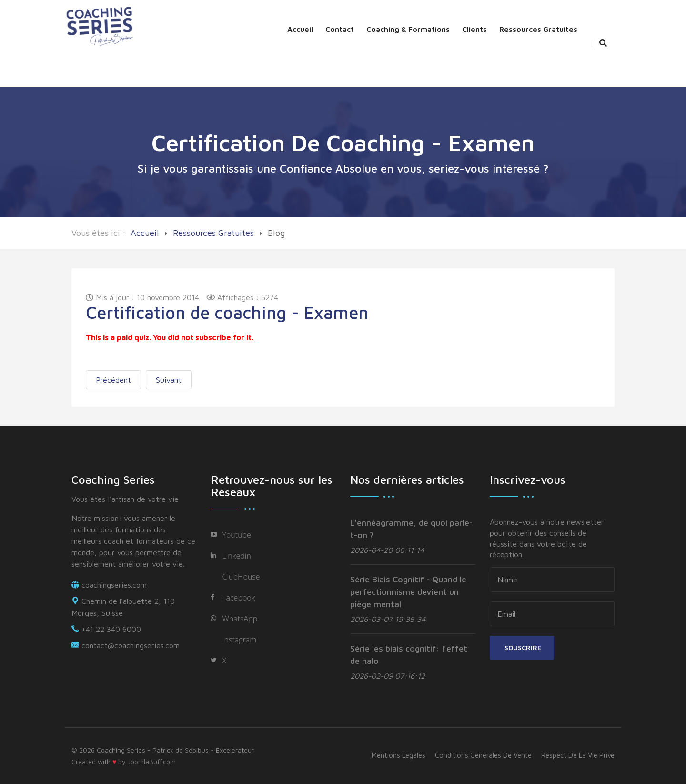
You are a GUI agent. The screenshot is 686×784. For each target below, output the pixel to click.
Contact (340, 29)
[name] (552, 580)
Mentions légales (398, 755)
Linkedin (237, 556)
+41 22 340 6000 (111, 629)
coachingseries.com (114, 585)
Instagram (240, 640)
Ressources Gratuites (538, 29)
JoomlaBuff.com (152, 761)
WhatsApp (240, 619)
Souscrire (522, 647)
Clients (474, 29)
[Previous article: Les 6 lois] (113, 380)
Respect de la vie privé (578, 755)
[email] (552, 614)
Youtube (237, 535)
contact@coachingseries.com (131, 645)
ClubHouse (241, 577)
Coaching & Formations (408, 29)
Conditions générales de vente (483, 755)
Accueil (300, 29)
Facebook (239, 598)
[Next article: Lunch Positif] (169, 380)
